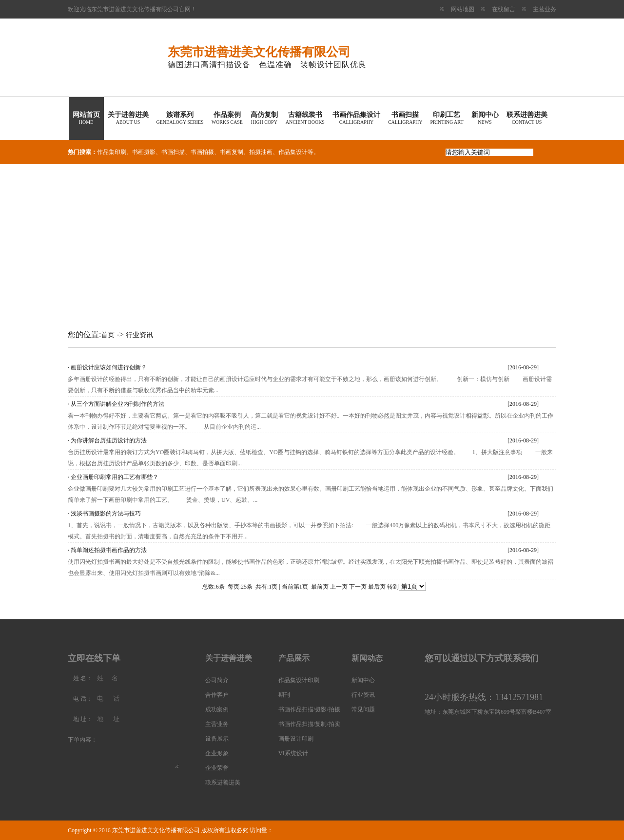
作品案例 (227, 118)
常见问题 (363, 709)
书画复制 (232, 152)
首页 (108, 335)
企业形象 (217, 753)
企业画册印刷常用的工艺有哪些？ (115, 477)
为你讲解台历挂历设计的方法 (109, 440)
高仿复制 (264, 118)
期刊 (284, 695)
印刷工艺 (447, 118)
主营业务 (545, 9)
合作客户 (217, 695)
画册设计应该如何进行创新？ (109, 367)
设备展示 (217, 739)
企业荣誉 (217, 768)
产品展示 (294, 658)
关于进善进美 (128, 118)
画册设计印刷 (296, 739)
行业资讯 (139, 335)
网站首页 (86, 118)
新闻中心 (485, 118)
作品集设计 (293, 152)
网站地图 (463, 9)
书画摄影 (144, 152)
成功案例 (217, 709)
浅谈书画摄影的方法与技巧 (106, 514)
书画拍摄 (202, 152)
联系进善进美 (527, 118)
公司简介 (217, 680)
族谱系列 (180, 118)
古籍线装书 (305, 118)
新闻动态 (367, 658)
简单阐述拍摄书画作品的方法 (109, 550)
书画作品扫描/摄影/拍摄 (309, 709)
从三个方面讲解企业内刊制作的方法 (117, 404)
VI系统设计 (293, 753)
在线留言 (504, 9)
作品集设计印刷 (299, 680)
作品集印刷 (112, 152)
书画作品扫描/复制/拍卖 (309, 724)
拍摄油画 (261, 152)
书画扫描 (405, 118)
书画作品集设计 (356, 118)
